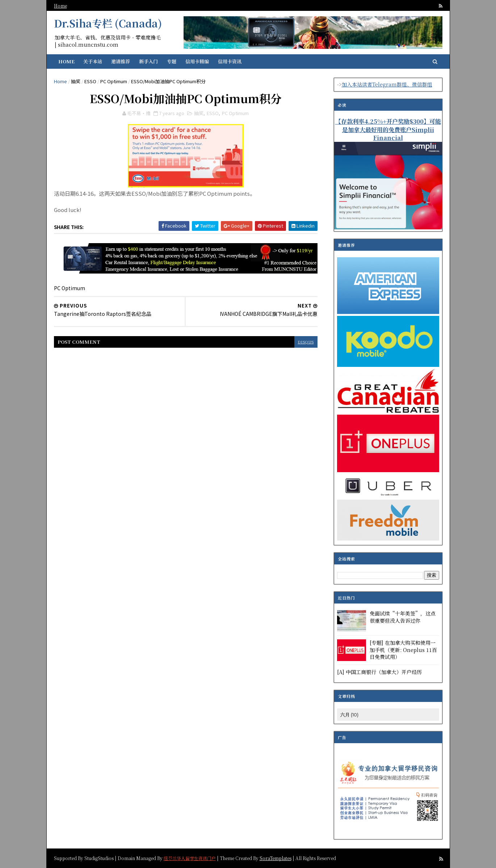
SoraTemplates (276, 858)
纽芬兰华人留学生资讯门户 (190, 858)
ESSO (90, 81)
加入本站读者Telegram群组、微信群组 (387, 84)
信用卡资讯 (230, 61)
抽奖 (76, 81)
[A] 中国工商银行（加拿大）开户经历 (379, 672)
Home (60, 6)
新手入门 (148, 61)
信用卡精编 (197, 61)
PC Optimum (114, 81)
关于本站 (93, 61)
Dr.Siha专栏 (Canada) (108, 23)
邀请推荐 (121, 61)
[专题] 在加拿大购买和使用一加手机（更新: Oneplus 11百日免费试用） (403, 650)
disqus (306, 342)
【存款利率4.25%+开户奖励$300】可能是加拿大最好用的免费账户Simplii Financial (388, 130)
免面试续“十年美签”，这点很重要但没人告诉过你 (403, 617)
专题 (172, 61)
